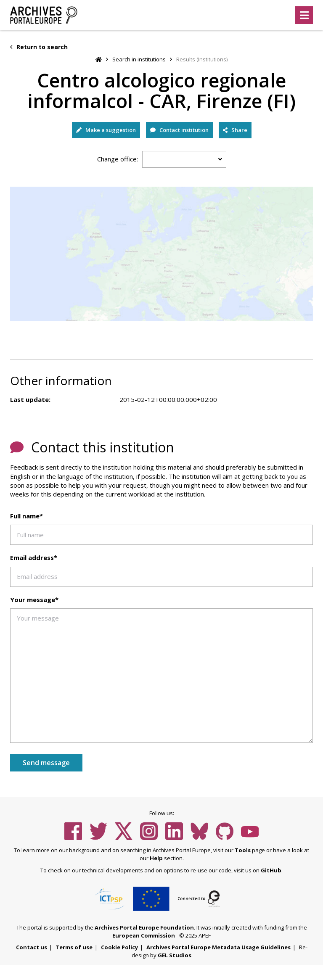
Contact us (32, 947)
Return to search (39, 47)
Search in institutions (139, 59)
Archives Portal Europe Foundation (144, 927)
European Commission (144, 935)
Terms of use (74, 947)
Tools (243, 850)
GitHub (271, 870)
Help (156, 858)
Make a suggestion (106, 130)
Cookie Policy (119, 947)
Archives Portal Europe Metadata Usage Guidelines (218, 947)
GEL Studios (175, 955)
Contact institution (179, 130)
